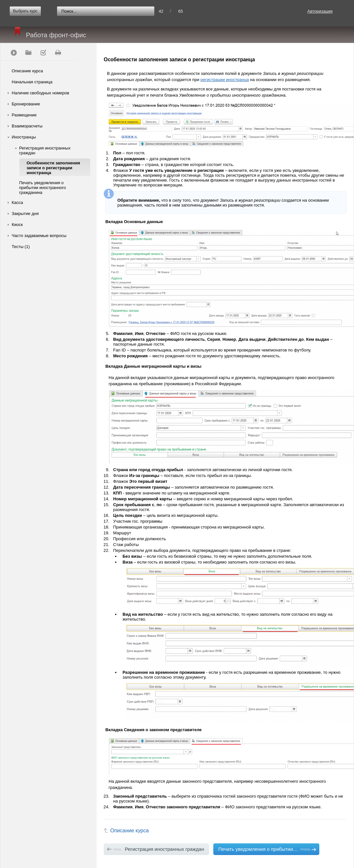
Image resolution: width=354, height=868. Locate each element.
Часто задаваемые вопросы (39, 236)
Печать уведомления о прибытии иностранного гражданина (42, 188)
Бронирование (26, 104)
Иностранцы (24, 137)
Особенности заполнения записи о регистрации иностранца (53, 168)
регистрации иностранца (224, 80)
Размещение (24, 115)
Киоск (17, 225)
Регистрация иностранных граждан (45, 150)
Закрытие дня (25, 214)
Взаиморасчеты (27, 126)
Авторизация (320, 11)
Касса (17, 202)
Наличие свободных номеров (40, 93)
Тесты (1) (21, 247)
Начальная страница (32, 82)
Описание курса (27, 71)
